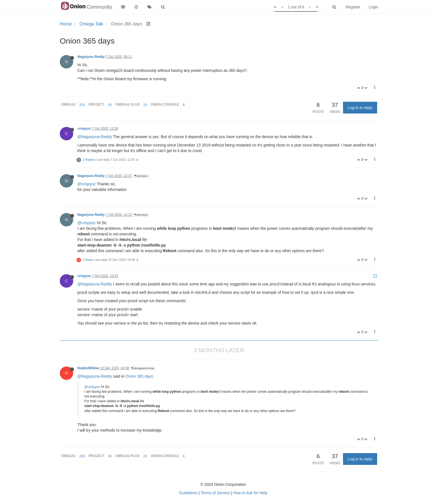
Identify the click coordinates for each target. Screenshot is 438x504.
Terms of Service (215, 493)
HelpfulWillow (88, 368)
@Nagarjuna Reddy (143, 368)
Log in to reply (360, 108)
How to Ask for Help (250, 493)
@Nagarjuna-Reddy (95, 137)
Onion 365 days (139, 376)
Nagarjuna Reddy (91, 57)
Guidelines (188, 493)
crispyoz (84, 129)
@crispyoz (141, 176)
